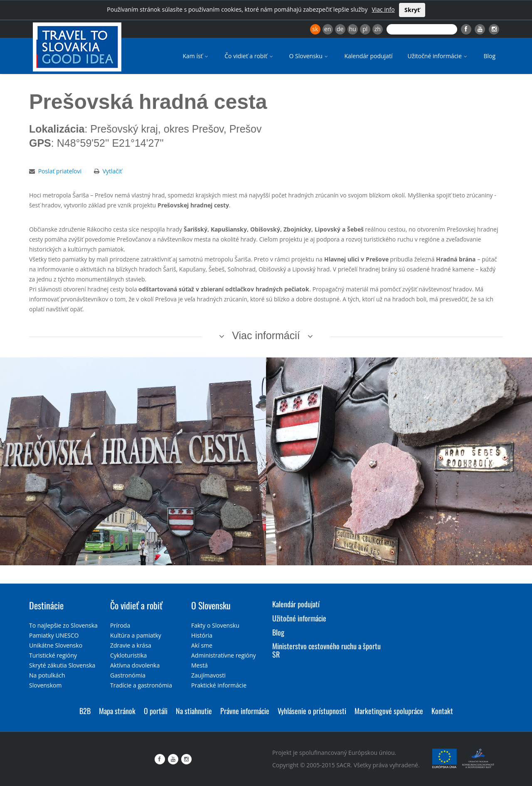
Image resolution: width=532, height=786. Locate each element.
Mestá (199, 665)
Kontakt (442, 711)
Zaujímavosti (208, 675)
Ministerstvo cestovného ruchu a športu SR (326, 650)
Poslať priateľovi (60, 171)
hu (353, 29)
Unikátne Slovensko (56, 645)
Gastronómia (128, 675)
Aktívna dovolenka (135, 665)
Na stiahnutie (194, 711)
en (328, 29)
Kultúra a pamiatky (136, 635)
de (340, 29)
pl (365, 29)
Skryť (412, 10)
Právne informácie (245, 711)
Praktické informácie (219, 685)
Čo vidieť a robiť (249, 56)
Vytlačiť (112, 171)
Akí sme (202, 645)
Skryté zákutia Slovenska (62, 665)
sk (315, 29)
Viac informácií (266, 335)
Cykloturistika (128, 655)
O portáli (156, 711)
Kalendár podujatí (368, 56)
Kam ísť (196, 56)
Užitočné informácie (438, 56)
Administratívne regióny (224, 655)
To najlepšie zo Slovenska (63, 625)
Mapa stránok (117, 711)
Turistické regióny (53, 655)
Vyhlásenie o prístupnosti (312, 711)
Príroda (120, 625)
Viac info (383, 9)
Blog (489, 56)
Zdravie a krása (131, 645)
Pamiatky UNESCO (54, 635)
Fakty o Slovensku (215, 625)
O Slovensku (309, 56)
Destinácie (46, 605)
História (202, 635)
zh (378, 29)
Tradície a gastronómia (141, 685)
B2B (85, 711)
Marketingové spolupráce (389, 711)
